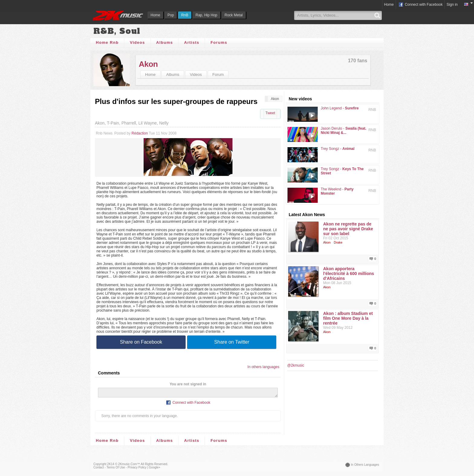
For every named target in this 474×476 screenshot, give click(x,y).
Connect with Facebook (420, 5)
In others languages (263, 367)
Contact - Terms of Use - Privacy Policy (120, 469)
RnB (185, 15)
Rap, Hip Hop (206, 15)
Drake (338, 242)
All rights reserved (154, 466)
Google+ (155, 469)
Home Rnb (107, 42)
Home (155, 15)
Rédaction (140, 133)
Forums (219, 42)
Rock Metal (234, 15)
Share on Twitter (232, 342)
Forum (218, 74)
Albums (165, 42)
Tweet (270, 113)
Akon (148, 64)
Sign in (452, 5)
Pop (171, 15)
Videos (137, 42)
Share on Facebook (141, 342)
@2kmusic (296, 365)
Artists (192, 42)
